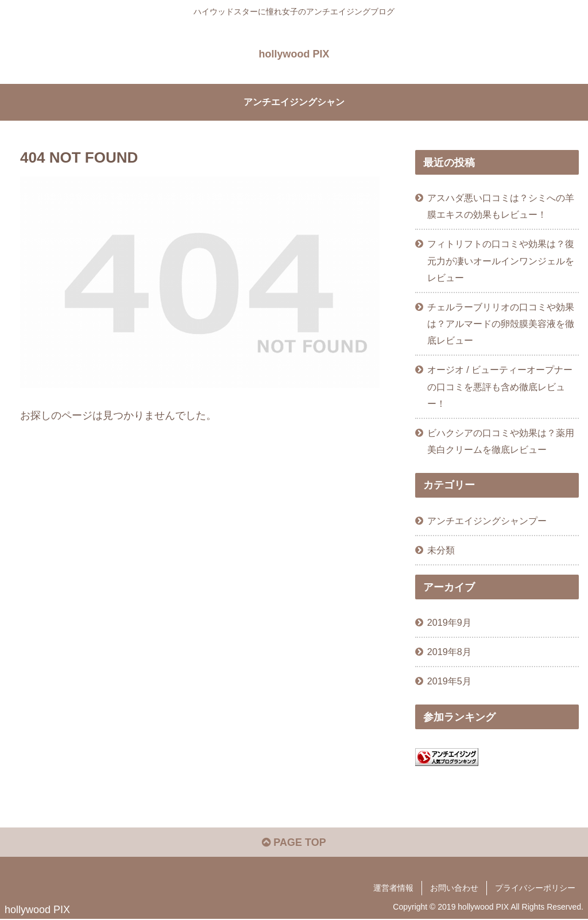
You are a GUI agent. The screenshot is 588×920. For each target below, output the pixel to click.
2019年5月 (449, 681)
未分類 (441, 550)
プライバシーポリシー (535, 888)
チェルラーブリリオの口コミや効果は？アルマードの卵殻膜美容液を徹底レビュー (501, 324)
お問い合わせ (454, 888)
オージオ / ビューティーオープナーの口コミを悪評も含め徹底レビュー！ (500, 386)
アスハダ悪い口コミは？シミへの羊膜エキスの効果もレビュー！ (501, 206)
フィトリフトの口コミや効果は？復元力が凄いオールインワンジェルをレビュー (501, 260)
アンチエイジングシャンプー (487, 521)
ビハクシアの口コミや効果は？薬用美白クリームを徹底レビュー (501, 441)
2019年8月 (449, 652)
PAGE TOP (294, 842)
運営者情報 (393, 888)
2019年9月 (449, 622)
